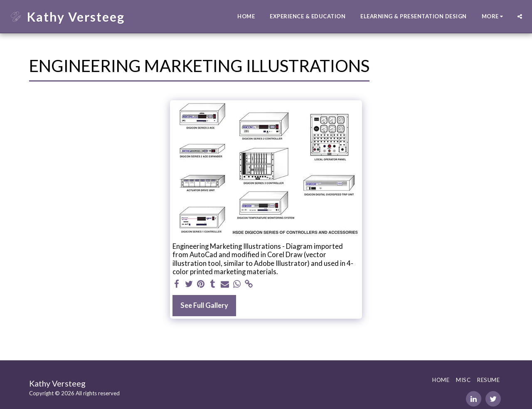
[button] (520, 16)
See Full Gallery (204, 305)
